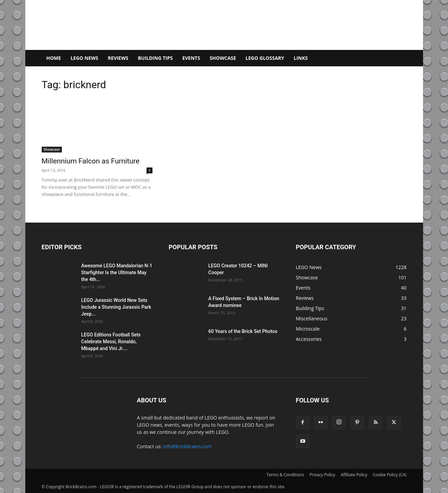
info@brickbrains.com (187, 446)
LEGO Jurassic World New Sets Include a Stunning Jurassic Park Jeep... (116, 307)
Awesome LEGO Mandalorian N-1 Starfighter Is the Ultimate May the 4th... (117, 272)
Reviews (118, 58)
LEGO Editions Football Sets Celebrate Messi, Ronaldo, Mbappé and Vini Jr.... (111, 342)
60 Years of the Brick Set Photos (243, 331)
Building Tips (155, 58)
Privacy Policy (322, 475)
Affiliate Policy (354, 475)
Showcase (223, 58)
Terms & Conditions (285, 475)
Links (301, 58)
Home (54, 58)
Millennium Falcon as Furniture (91, 161)
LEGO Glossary (265, 58)
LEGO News (84, 58)
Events (191, 58)
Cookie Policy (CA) (390, 475)
